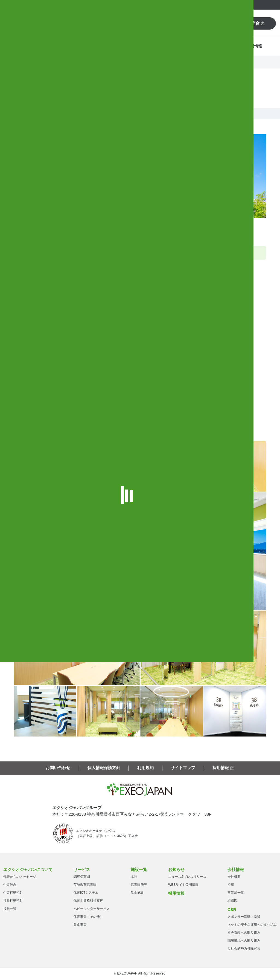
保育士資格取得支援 (88, 902)
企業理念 (10, 886)
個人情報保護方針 (104, 766)
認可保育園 (82, 878)
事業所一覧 (236, 894)
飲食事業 (80, 926)
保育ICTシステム (86, 894)
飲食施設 (137, 894)
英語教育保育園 (85, 886)
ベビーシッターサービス (92, 910)
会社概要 (234, 878)
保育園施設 (139, 886)
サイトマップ (183, 766)
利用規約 (145, 766)
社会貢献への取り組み (244, 934)
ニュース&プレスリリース (187, 878)
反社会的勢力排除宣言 (244, 950)
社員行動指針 (13, 902)
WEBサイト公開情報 (183, 886)
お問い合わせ (58, 766)
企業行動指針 (13, 894)
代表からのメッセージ (20, 878)
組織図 (232, 902)
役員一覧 (10, 910)
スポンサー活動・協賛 (244, 918)
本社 (134, 878)
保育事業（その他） (88, 918)
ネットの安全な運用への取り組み (252, 926)
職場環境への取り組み (244, 942)
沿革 (231, 886)
